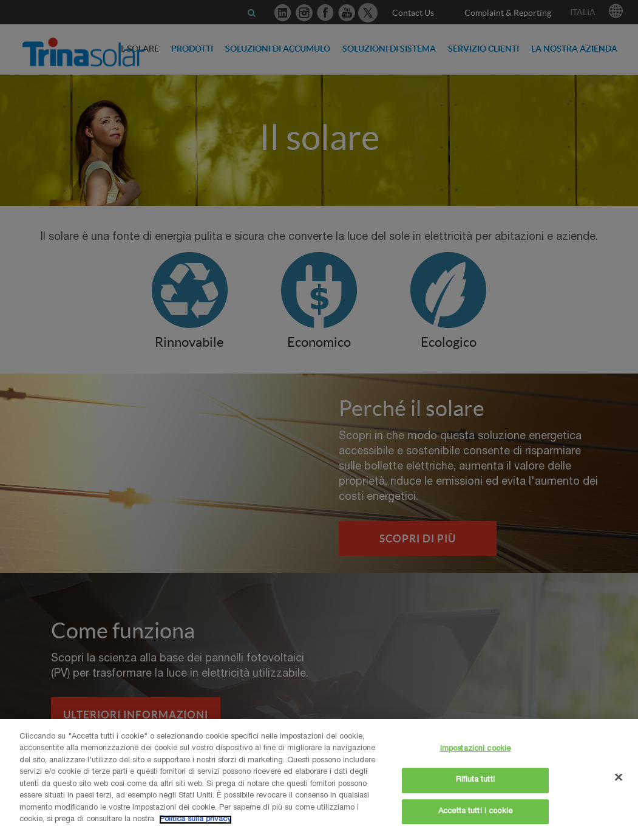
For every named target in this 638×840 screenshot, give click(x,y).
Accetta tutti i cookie (475, 812)
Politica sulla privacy (195, 820)
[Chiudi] (619, 777)
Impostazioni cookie (475, 750)
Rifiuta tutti (475, 780)
